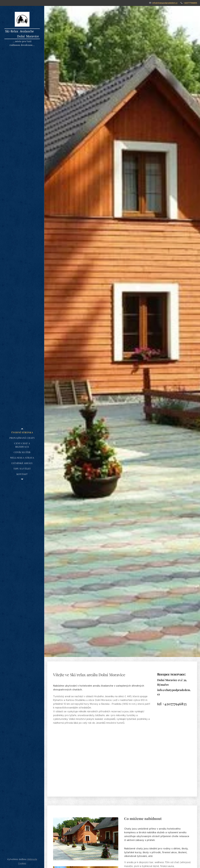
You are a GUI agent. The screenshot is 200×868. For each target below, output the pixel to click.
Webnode (32, 859)
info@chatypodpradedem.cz (165, 3)
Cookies (22, 863)
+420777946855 (190, 3)
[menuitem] (22, 432)
